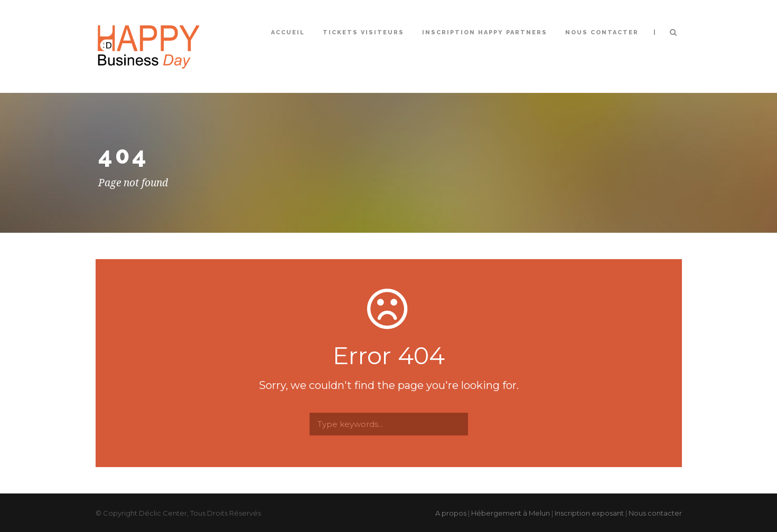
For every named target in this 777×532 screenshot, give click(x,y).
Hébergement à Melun (511, 513)
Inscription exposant (589, 513)
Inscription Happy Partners (485, 32)
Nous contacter (602, 32)
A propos (451, 513)
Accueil (288, 32)
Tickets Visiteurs (363, 32)
